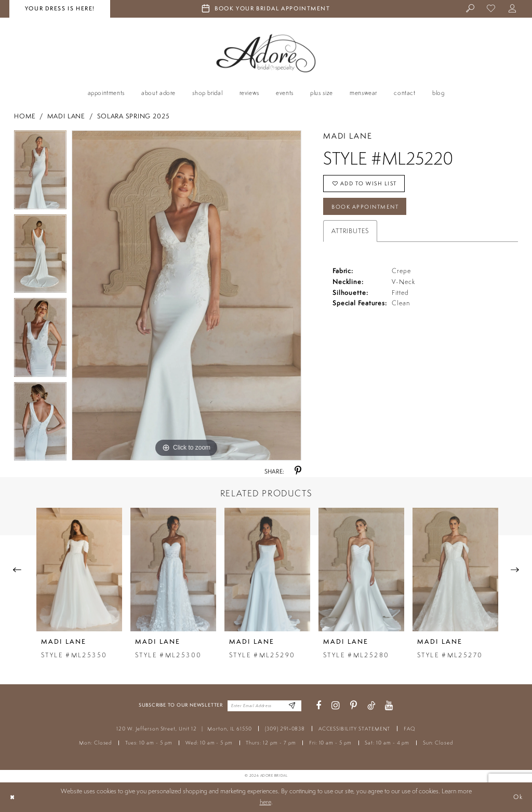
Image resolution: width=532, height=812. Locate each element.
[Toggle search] (470, 9)
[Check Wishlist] (492, 9)
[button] (513, 9)
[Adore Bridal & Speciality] (266, 53)
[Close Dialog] (12, 797)
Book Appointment (367, 208)
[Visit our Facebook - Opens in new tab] (318, 706)
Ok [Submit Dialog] (518, 797)
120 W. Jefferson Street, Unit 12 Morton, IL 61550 (184, 729)
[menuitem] (470, 9)
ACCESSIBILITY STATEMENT (355, 729)
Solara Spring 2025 (134, 116)
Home (25, 116)
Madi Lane (66, 116)
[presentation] (79, 569)
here (265, 802)
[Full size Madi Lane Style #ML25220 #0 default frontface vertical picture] (187, 295)
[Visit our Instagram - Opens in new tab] (336, 706)
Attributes (350, 232)
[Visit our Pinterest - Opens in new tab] (354, 706)
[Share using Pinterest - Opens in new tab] (298, 471)
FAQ (410, 729)
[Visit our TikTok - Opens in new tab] (371, 706)
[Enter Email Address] (292, 706)
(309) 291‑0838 (285, 729)
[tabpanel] (40, 172)
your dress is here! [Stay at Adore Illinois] (60, 8)
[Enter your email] (264, 706)
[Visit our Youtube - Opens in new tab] (389, 706)
